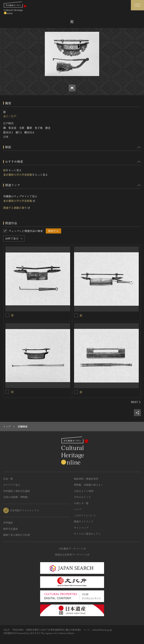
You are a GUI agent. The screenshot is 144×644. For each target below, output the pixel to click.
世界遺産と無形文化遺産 (17, 491)
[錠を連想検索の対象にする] (7, 315)
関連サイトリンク (84, 521)
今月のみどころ (82, 497)
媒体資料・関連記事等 (86, 479)
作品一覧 (8, 479)
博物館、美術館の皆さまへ (88, 485)
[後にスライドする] (136, 402)
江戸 (13, 116)
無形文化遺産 (10, 529)
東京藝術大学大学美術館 (18, 175)
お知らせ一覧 (81, 503)
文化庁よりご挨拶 (84, 491)
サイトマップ (81, 528)
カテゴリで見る (12, 485)
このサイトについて (85, 515)
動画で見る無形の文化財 (17, 535)
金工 (6, 116)
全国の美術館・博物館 (15, 497)
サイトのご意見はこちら (87, 534)
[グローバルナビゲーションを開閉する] (137, 5)
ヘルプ (78, 509)
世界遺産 (8, 523)
